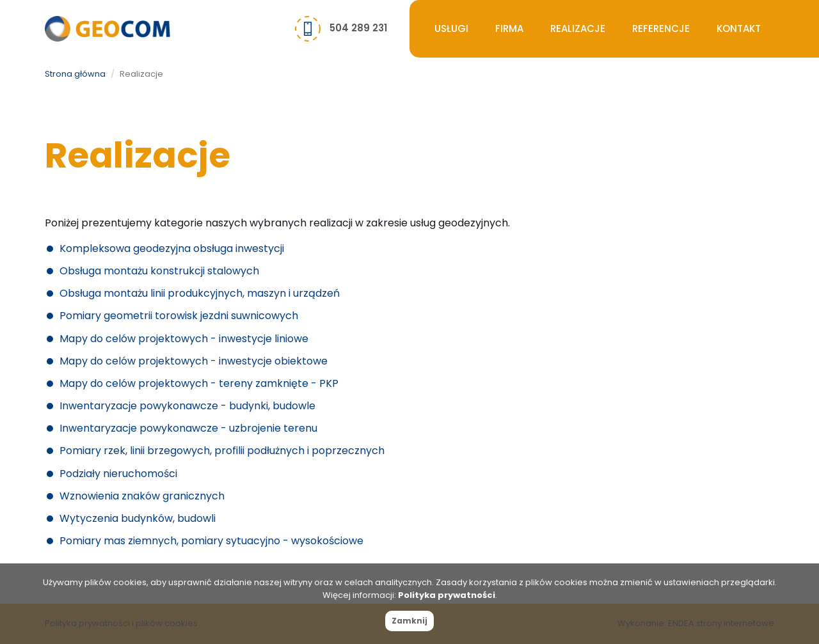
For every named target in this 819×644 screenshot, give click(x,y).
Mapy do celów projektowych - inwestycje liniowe (184, 339)
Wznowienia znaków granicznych (142, 496)
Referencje (661, 28)
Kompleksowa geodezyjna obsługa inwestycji (172, 248)
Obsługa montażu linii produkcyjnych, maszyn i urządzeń (200, 293)
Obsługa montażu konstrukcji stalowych (159, 271)
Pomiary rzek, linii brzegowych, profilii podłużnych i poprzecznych (222, 451)
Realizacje (578, 28)
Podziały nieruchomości (118, 474)
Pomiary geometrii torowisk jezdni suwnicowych (179, 316)
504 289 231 (358, 28)
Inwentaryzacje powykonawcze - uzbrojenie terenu (188, 428)
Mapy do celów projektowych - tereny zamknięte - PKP (199, 383)
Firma (509, 28)
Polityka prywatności (447, 595)
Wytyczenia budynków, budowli (138, 518)
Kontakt (739, 28)
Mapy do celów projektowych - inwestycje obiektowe (194, 361)
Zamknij (409, 621)
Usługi (451, 28)
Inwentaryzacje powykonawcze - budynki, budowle (187, 406)
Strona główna (75, 74)
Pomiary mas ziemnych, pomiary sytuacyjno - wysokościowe (211, 541)
